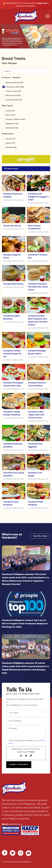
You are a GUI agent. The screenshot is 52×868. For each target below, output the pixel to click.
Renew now (42, 3)
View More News (40, 536)
